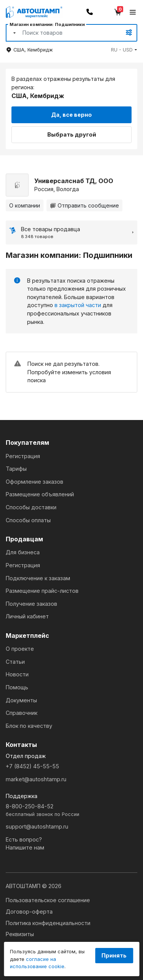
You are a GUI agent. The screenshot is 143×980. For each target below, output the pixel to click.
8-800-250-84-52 (71, 810)
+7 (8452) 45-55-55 (32, 766)
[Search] (63, 33)
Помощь (17, 687)
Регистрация (23, 456)
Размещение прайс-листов (42, 591)
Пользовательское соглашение (48, 900)
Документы (21, 700)
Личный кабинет (27, 616)
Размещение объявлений (40, 494)
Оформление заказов (35, 482)
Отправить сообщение (84, 205)
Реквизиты (20, 934)
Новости (17, 674)
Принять (114, 955)
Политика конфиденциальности (48, 923)
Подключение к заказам (38, 578)
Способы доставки (31, 507)
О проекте (20, 649)
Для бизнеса (23, 552)
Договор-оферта (29, 912)
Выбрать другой (72, 134)
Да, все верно (71, 115)
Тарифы (16, 469)
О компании (25, 205)
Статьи (15, 662)
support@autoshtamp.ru (37, 826)
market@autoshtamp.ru (36, 779)
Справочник (22, 713)
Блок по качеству (29, 726)
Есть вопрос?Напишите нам (25, 844)
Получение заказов (31, 604)
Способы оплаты (28, 520)
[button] (124, 50)
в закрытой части (78, 305)
